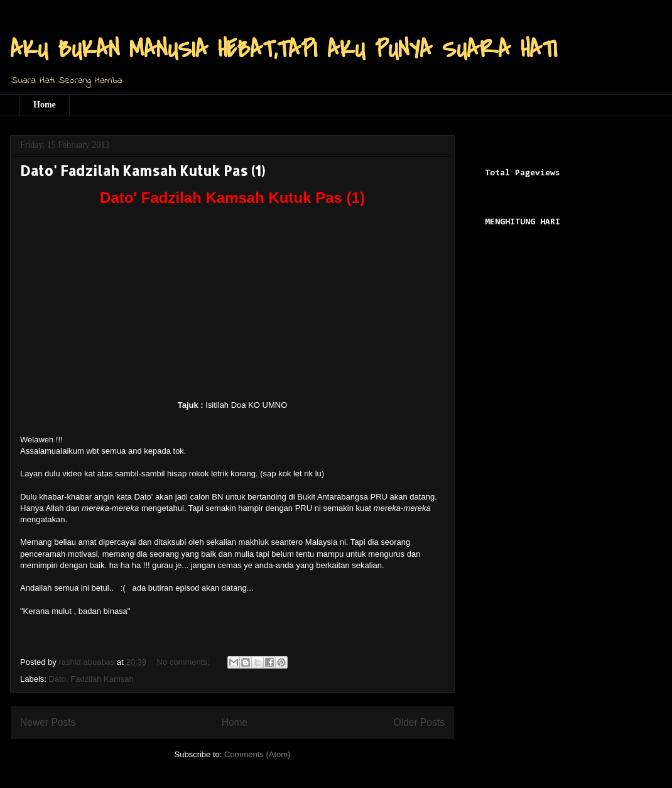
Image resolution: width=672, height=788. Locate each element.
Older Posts (419, 722)
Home (45, 105)
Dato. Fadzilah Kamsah (91, 679)
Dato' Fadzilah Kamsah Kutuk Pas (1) (143, 170)
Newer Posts (48, 722)
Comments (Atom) (257, 754)
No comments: (184, 662)
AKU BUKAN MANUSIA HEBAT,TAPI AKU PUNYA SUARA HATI (284, 50)
